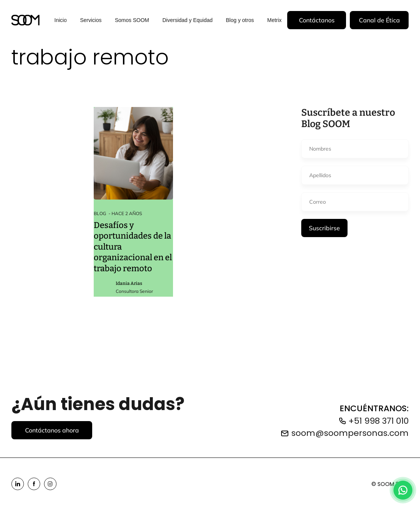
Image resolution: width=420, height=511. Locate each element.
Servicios (91, 20)
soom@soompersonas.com (350, 433)
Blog (100, 214)
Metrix (274, 20)
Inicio (61, 20)
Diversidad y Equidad (187, 20)
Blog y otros (240, 20)
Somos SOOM (132, 20)
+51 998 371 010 (378, 421)
